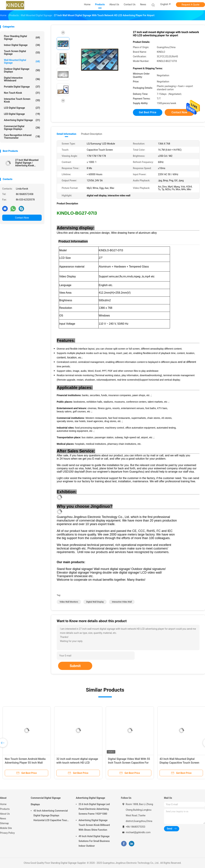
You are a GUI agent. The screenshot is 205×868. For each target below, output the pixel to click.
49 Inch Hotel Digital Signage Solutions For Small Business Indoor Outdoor (94, 841)
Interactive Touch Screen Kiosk (22, 100)
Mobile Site (6, 828)
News (3, 819)
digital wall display (95, 602)
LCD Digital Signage (22, 108)
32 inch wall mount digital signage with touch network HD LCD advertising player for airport (77, 763)
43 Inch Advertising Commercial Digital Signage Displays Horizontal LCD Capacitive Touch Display (51, 816)
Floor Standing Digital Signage (22, 38)
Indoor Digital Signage (22, 45)
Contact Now (22, 218)
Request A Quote (190, 5)
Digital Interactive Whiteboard (22, 79)
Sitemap (4, 823)
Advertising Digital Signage (22, 120)
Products (5, 809)
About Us (5, 814)
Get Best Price (148, 112)
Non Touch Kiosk (22, 93)
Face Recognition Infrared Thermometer (22, 136)
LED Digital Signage (22, 114)
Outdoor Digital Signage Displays (22, 70)
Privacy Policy (7, 833)
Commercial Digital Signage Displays (22, 128)
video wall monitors (69, 602)
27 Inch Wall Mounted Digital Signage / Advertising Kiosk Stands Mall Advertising (28, 163)
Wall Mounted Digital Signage (22, 61)
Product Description (91, 134)
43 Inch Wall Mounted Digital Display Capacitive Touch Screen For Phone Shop (179, 763)
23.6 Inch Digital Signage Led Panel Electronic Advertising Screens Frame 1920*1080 (94, 809)
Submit (75, 666)
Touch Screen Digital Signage (22, 53)
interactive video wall (122, 602)
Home (3, 804)
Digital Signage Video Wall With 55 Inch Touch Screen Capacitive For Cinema (129, 763)
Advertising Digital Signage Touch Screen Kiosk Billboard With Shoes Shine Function (94, 825)
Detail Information (66, 134)
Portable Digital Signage (22, 87)
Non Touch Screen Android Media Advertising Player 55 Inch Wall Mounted (25, 763)
